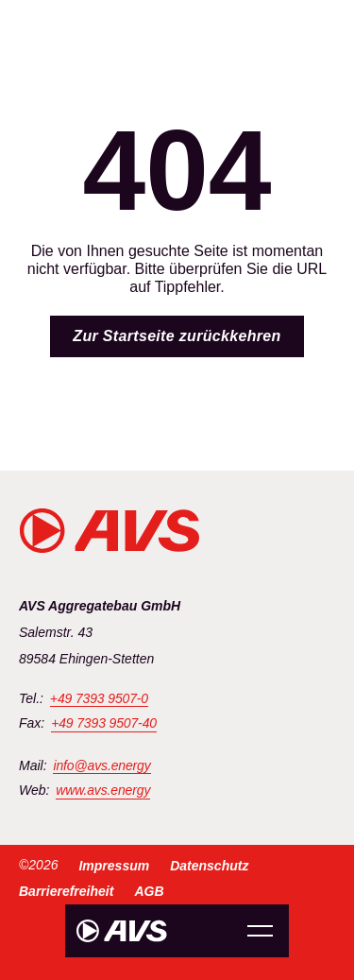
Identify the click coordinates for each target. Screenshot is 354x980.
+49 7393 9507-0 (99, 699)
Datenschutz (209, 866)
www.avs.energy (103, 791)
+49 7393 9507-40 (104, 723)
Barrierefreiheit (66, 891)
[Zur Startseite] (122, 931)
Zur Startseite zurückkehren (177, 336)
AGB (149, 891)
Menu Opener (260, 931)
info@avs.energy (101, 766)
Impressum (114, 866)
